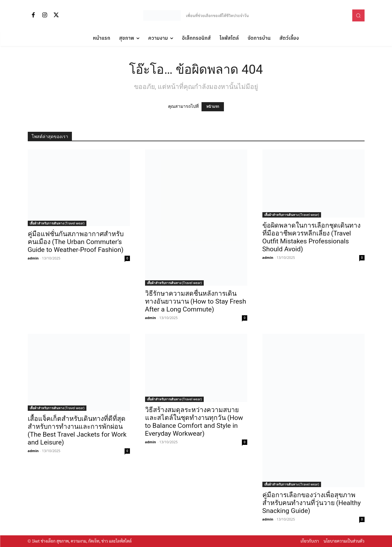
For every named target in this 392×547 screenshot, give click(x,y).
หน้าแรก (213, 107)
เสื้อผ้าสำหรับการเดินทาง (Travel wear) (57, 223)
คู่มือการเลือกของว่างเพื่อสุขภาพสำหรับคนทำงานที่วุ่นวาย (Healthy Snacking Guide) (312, 503)
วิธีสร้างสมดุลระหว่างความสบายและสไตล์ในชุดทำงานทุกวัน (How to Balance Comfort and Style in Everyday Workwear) (194, 422)
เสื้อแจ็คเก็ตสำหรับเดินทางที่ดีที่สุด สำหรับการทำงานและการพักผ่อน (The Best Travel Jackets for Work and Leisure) (77, 431)
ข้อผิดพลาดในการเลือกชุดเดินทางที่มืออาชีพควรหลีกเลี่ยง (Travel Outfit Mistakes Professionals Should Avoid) (311, 237)
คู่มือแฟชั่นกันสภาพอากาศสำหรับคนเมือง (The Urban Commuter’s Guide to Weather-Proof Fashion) (76, 242)
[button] (358, 15)
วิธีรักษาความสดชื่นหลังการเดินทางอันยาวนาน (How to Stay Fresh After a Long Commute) (196, 301)
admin (33, 258)
